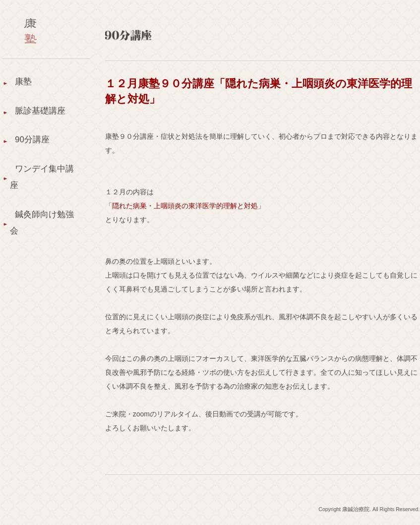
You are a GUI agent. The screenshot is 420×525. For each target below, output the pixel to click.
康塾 (24, 82)
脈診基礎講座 (42, 115)
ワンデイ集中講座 (39, 187)
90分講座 (33, 146)
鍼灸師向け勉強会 (39, 236)
